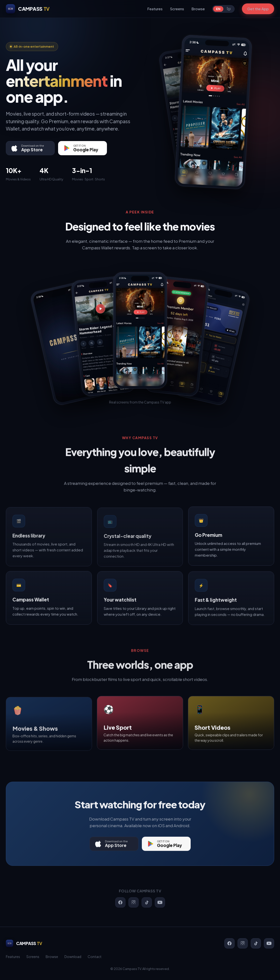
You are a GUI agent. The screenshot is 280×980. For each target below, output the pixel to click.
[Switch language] (223, 9)
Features (155, 9)
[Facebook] (229, 943)
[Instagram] (243, 943)
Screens (177, 9)
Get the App (258, 9)
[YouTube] (269, 943)
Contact (95, 957)
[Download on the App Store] (30, 148)
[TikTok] (256, 943)
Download (73, 957)
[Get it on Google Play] (83, 148)
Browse (198, 9)
